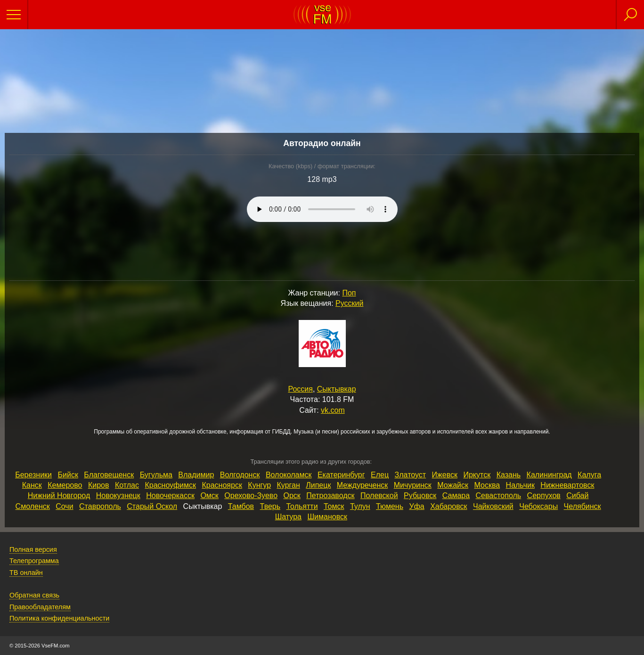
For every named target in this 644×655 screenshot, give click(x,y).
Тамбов (241, 506)
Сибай (577, 495)
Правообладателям (40, 607)
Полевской (379, 495)
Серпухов (544, 495)
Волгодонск (240, 475)
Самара (456, 495)
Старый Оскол (152, 506)
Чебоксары (538, 506)
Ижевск (445, 475)
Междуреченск (362, 485)
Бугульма (156, 475)
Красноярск (222, 485)
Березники (33, 475)
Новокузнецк (118, 495)
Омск (209, 495)
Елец (380, 475)
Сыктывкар (337, 389)
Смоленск (33, 506)
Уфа (416, 506)
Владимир (196, 475)
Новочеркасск (170, 495)
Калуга (589, 475)
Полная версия (33, 549)
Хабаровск (448, 506)
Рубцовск (420, 495)
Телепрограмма (34, 561)
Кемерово (65, 485)
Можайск (453, 485)
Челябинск (583, 506)
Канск (32, 485)
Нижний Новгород (59, 495)
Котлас (127, 485)
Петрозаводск (330, 495)
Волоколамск (289, 475)
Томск (334, 506)
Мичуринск (413, 485)
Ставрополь (100, 506)
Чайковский (493, 506)
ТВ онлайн (26, 573)
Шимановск (327, 517)
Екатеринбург (341, 475)
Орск (292, 495)
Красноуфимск (170, 485)
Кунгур (259, 485)
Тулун (360, 506)
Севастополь (499, 495)
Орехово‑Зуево (251, 495)
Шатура (288, 517)
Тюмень (390, 506)
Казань (509, 475)
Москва (487, 485)
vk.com (333, 410)
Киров (99, 485)
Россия (300, 389)
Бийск (68, 475)
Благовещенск (109, 475)
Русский (349, 303)
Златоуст (411, 475)
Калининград (549, 475)
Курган (289, 485)
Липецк (318, 485)
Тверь (270, 506)
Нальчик (520, 485)
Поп (349, 293)
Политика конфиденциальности (59, 618)
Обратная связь (34, 595)
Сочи (64, 506)
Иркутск (477, 475)
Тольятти (302, 506)
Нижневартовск (567, 485)
